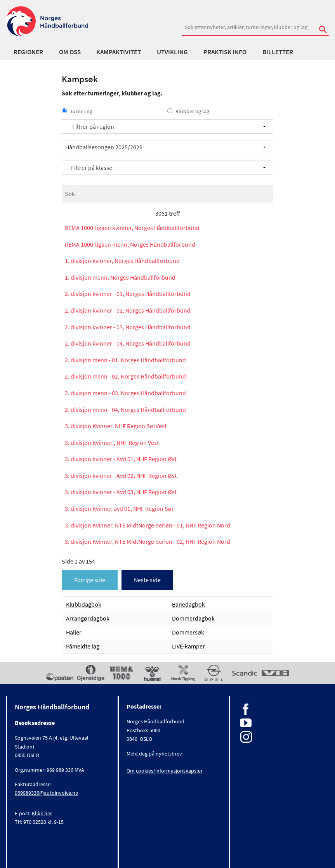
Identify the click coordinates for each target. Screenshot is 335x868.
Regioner (28, 52)
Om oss (70, 52)
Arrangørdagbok (88, 618)
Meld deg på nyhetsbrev (154, 754)
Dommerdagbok (193, 618)
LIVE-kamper (188, 646)
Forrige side (90, 580)
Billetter (278, 52)
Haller (74, 632)
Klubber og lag (188, 111)
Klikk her (42, 813)
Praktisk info (225, 52)
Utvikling (172, 52)
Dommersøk (188, 632)
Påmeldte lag (83, 646)
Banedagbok (188, 604)
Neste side (147, 580)
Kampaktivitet (119, 52)
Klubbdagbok (84, 604)
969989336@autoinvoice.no (47, 793)
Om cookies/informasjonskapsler (165, 771)
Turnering (77, 111)
